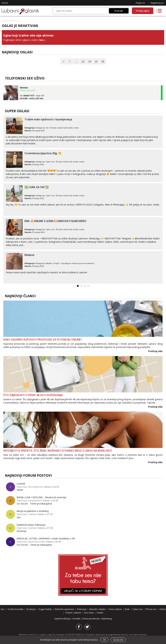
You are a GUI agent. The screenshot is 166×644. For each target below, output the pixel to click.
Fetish (20, 490)
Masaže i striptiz (53, 263)
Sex (41, 40)
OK (104, 640)
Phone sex (151, 609)
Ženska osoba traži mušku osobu (65, 128)
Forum (5, 3)
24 (90, 61)
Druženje (21, 531)
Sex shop (89, 613)
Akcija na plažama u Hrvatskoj (33, 511)
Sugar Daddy (45, 609)
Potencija (82, 609)
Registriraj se (157, 3)
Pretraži (119, 11)
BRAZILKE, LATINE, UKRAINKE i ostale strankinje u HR (46, 538)
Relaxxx (29, 255)
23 (83, 61)
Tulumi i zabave (73, 613)
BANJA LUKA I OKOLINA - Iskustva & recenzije (41, 497)
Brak (127, 609)
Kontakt (77, 619)
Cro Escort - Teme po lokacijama (34, 504)
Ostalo (100, 613)
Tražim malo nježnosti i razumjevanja (48, 119)
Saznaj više (118, 640)
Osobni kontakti (15, 609)
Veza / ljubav (115, 609)
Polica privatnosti (91, 619)
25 (96, 61)
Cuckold (21, 484)
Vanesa (24, 88)
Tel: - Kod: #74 (32, 97)
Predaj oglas (143, 11)
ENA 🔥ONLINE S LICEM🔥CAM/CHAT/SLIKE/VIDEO (55, 221)
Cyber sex (50, 162)
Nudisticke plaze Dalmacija (31, 525)
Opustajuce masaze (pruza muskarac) (78, 263)
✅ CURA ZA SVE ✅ (37, 187)
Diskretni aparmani (64, 609)
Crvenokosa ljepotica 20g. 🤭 (43, 153)
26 (103, 61)
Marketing (107, 619)
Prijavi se (140, 3)
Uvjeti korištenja (63, 619)
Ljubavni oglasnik (9, 20)
